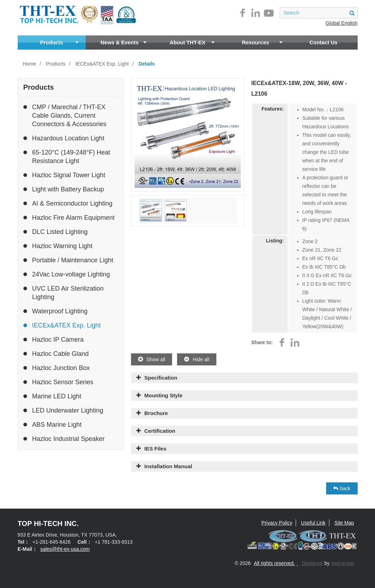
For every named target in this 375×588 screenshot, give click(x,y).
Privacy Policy (277, 523)
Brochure (156, 413)
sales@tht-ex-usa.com (65, 549)
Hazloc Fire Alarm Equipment (69, 218)
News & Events (124, 42)
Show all (152, 359)
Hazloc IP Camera (54, 340)
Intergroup (343, 563)
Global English (341, 23)
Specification (161, 378)
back (342, 488)
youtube (269, 13)
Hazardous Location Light (64, 138)
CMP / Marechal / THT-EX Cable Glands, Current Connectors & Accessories (65, 115)
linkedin (256, 13)
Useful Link (313, 523)
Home (30, 64)
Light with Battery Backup (64, 189)
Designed (312, 563)
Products (59, 42)
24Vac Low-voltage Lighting (67, 274)
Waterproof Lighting (55, 311)
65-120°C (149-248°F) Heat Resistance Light (67, 156)
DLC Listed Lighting (56, 232)
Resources (262, 42)
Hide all (197, 359)
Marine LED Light (52, 396)
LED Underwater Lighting (63, 410)
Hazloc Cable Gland (56, 354)
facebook (243, 13)
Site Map (344, 523)
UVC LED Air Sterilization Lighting (64, 292)
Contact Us (323, 42)
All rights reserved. (274, 563)
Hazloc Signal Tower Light (64, 175)
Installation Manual (168, 466)
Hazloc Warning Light (58, 246)
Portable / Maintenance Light (68, 260)
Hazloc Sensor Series (58, 382)
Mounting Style (164, 395)
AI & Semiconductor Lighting (68, 203)
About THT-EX (192, 42)
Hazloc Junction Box (57, 368)
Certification (160, 431)
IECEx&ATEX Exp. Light (102, 64)
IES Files (156, 449)
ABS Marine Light (53, 425)
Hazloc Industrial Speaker (64, 439)
